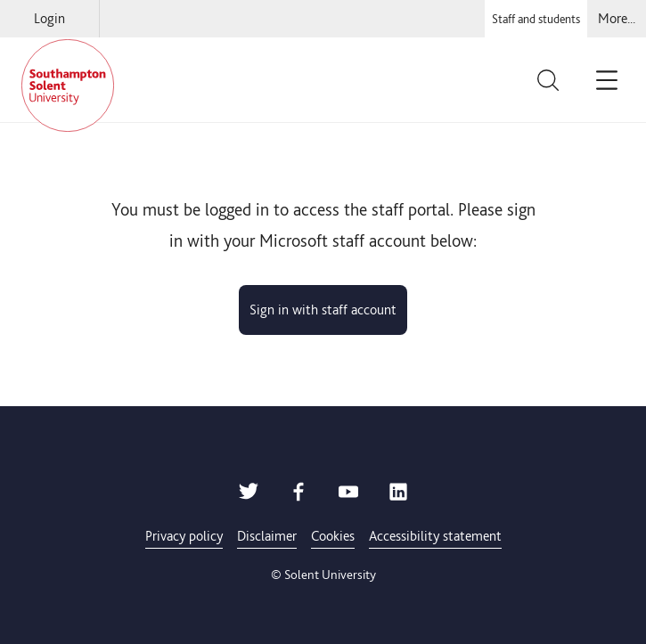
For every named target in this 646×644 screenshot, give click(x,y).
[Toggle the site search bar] (559, 80)
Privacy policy (184, 536)
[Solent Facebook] (298, 496)
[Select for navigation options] (617, 19)
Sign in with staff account (323, 310)
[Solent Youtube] (348, 496)
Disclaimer (267, 536)
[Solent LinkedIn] (398, 496)
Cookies (333, 536)
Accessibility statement (435, 536)
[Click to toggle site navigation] (612, 80)
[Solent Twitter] (249, 496)
